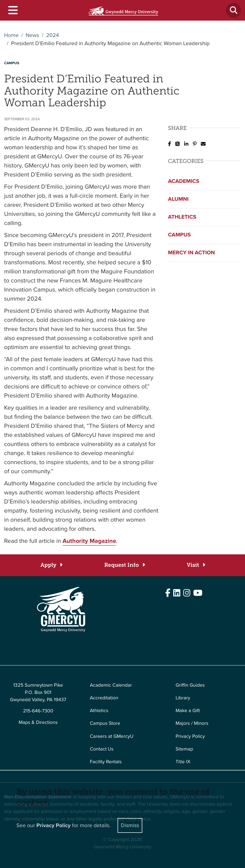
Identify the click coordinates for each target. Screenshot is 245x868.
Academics (184, 181)
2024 (52, 35)
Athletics (182, 217)
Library (183, 698)
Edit (8, 650)
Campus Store (105, 723)
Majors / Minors (192, 723)
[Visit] (196, 565)
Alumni (178, 199)
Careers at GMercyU (112, 736)
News (32, 35)
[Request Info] (124, 565)
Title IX (183, 762)
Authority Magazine (89, 541)
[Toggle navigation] (13, 10)
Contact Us (102, 749)
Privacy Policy (190, 736)
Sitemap (184, 749)
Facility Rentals (106, 762)
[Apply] (51, 565)
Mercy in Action (192, 253)
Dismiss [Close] (130, 825)
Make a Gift (188, 711)
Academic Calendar (111, 685)
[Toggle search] (233, 10)
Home (12, 35)
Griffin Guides (190, 685)
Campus (179, 235)
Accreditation (104, 698)
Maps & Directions (38, 723)
